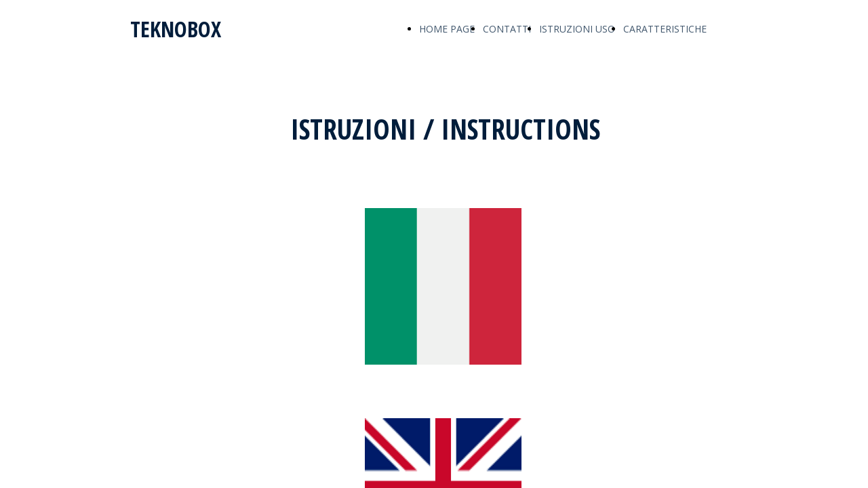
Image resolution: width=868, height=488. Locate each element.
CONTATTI (507, 29)
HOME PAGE (447, 29)
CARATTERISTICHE (665, 29)
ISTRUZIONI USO (577, 29)
